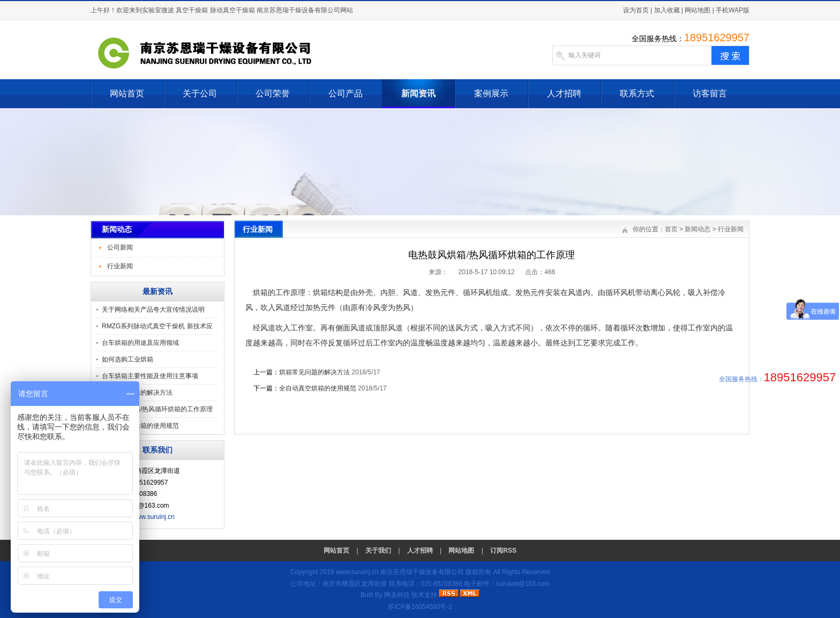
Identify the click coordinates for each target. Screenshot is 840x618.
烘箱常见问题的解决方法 (314, 372)
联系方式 (637, 93)
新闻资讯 (418, 93)
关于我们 (378, 551)
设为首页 (636, 10)
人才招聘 (564, 93)
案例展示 (491, 93)
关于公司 (200, 93)
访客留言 (710, 93)
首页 (671, 229)
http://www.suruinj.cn (145, 517)
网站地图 (697, 10)
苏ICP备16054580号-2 (420, 607)
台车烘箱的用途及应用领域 (140, 343)
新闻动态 (697, 229)
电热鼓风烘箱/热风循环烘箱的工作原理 (157, 409)
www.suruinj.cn (357, 572)
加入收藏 (667, 10)
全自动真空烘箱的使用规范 (140, 426)
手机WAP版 (733, 10)
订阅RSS (503, 551)
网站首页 (127, 93)
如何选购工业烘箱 (127, 359)
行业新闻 (120, 266)
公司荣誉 (273, 93)
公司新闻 (120, 247)
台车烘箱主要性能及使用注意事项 (150, 376)
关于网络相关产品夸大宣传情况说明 (153, 310)
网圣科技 (397, 595)
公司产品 (346, 93)
